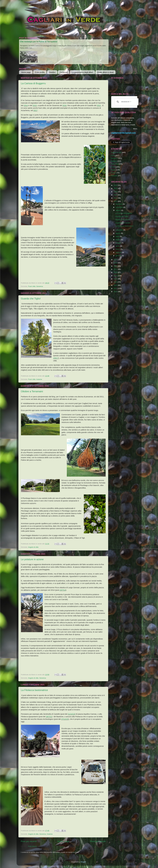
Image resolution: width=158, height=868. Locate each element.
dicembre (119, 204)
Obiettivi (52, 72)
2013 (116, 282)
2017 (35, 110)
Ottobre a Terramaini (32, 391)
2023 (116, 195)
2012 (116, 285)
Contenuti (64, 72)
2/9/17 (56, 358)
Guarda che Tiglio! (31, 299)
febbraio (119, 252)
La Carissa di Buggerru (33, 83)
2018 (116, 266)
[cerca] (126, 102)
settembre (120, 230)
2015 (35, 105)
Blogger (83, 862)
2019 (116, 263)
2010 (116, 292)
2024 (116, 192)
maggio (119, 243)
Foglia (113, 170)
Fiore (113, 155)
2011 (116, 288)
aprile (118, 246)
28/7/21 (49, 717)
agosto (118, 233)
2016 (65, 105)
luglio (118, 236)
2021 (99, 105)
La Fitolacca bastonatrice (34, 690)
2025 (116, 188)
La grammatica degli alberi (82, 72)
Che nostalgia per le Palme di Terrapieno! (39, 42)
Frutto (113, 167)
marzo (118, 249)
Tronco (114, 173)
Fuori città (32, 286)
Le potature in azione (32, 559)
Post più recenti (29, 841)
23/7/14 (63, 590)
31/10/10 (71, 714)
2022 (116, 198)
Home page (26, 72)
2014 (26, 105)
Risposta (114, 176)
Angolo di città (33, 547)
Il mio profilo (40, 72)
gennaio (119, 256)
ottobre (118, 210)
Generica (40, 286)
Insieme (39, 379)
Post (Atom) (32, 846)
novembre (120, 207)
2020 (116, 260)
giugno (118, 240)
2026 (116, 185)
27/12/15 (65, 719)
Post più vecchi (98, 841)
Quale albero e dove (105, 72)
